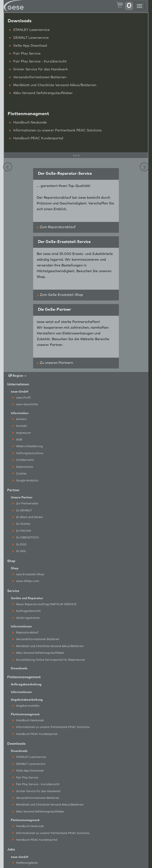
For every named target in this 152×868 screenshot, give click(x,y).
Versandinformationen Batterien (38, 77)
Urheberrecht (23, 460)
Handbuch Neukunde (28, 123)
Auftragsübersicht (27, 611)
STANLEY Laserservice (30, 30)
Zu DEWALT (22, 510)
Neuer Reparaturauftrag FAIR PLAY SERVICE (45, 604)
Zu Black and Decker (28, 517)
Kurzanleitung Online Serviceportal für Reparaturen (49, 660)
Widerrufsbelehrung (28, 446)
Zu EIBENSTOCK (26, 538)
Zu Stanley (21, 524)
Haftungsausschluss (28, 453)
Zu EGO (20, 544)
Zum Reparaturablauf (56, 227)
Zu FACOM (22, 531)
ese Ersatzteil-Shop (28, 574)
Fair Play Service (25, 54)
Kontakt (20, 426)
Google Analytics (25, 481)
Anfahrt (20, 419)
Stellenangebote (25, 863)
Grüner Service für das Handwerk (39, 69)
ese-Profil (22, 398)
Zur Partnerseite (25, 504)
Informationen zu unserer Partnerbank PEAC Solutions (55, 130)
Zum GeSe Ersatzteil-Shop (60, 295)
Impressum (22, 433)
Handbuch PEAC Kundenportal (36, 138)
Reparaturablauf (25, 633)
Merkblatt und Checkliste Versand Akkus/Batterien (53, 85)
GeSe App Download (28, 46)
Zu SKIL (19, 551)
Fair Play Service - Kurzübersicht (38, 62)
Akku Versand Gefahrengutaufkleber (41, 93)
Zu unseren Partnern (55, 363)
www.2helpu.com (26, 581)
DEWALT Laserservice (29, 38)
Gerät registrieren (26, 618)
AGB (17, 440)
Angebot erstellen (26, 706)
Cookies (20, 474)
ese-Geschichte (25, 404)
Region (17, 376)
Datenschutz (23, 467)
